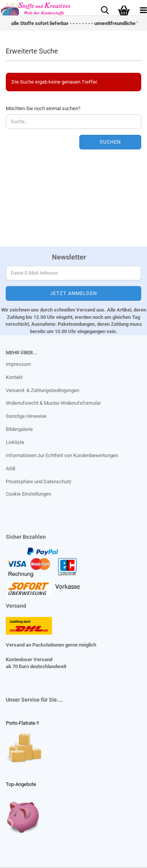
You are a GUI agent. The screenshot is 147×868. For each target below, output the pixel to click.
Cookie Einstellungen (28, 494)
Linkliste (15, 442)
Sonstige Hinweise (26, 416)
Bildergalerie (19, 429)
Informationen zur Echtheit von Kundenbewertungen (62, 455)
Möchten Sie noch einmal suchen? (43, 108)
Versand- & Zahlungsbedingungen (43, 390)
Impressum (18, 364)
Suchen (110, 142)
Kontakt (14, 377)
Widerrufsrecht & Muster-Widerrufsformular (53, 403)
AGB (11, 468)
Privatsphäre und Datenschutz (38, 482)
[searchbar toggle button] (105, 10)
